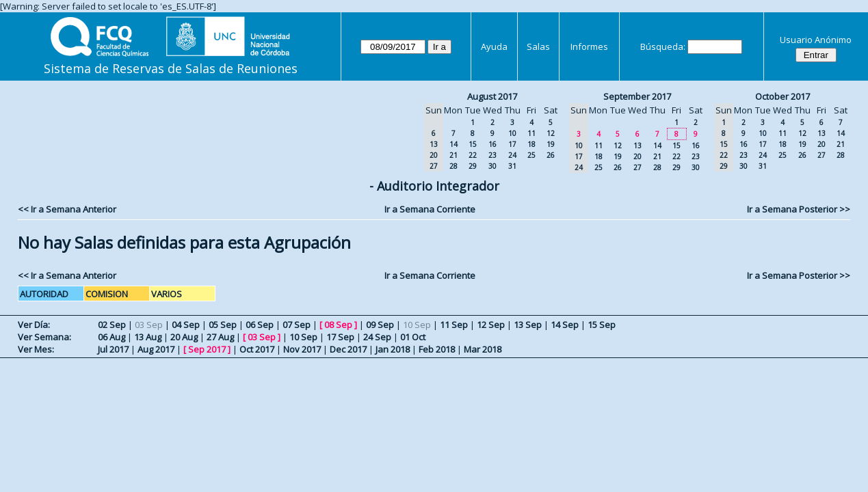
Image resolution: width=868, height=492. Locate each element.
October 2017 (782, 96)
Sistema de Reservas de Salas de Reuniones (171, 68)
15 (473, 144)
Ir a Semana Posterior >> (799, 209)
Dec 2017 (348, 349)
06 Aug (111, 337)
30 (492, 166)
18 (531, 144)
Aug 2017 (156, 349)
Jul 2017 (113, 349)
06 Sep (260, 325)
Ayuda (494, 46)
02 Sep (112, 325)
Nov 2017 (302, 349)
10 (512, 133)
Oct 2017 (257, 349)
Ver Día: (34, 325)
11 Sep (454, 325)
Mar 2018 (483, 349)
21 (453, 155)
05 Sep (223, 325)
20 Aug (184, 337)
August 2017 (492, 96)
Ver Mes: (36, 349)
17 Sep (340, 337)
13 (637, 146)
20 (637, 156)
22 (473, 155)
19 (551, 144)
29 (473, 166)
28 (453, 166)
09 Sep (380, 325)
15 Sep (602, 325)
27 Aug (220, 337)
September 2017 (637, 96)
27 (637, 167)
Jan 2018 (393, 349)
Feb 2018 (437, 349)
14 (453, 144)
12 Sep (491, 325)
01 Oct (413, 337)
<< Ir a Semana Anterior (67, 209)
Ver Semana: (44, 337)
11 (531, 133)
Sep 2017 (207, 349)
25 (531, 155)
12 (551, 133)
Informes (589, 46)
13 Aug (148, 337)
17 (512, 144)
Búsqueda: (663, 46)
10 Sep (303, 337)
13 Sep (528, 325)
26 (551, 155)
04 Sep (186, 325)
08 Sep (338, 325)
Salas (538, 46)
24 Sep (377, 337)
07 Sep (297, 325)
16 (492, 144)
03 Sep (262, 337)
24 (512, 155)
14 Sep (565, 325)
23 (492, 155)
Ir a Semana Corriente (430, 209)
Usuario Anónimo (816, 40)
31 (512, 166)
